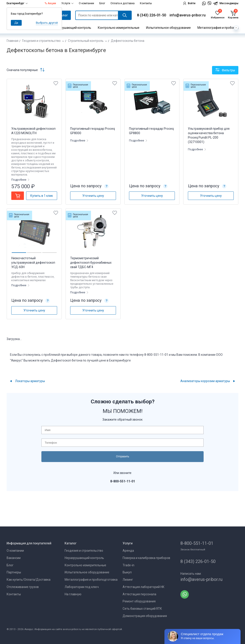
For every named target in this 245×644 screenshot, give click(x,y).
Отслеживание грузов (23, 587)
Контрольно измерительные (119, 28)
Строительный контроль (86, 41)
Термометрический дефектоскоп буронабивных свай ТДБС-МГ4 (91, 263)
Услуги (67, 3)
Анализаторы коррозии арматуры (205, 381)
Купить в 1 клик (42, 196)
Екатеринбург (17, 3)
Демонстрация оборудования (145, 616)
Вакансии (14, 558)
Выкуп (127, 572)
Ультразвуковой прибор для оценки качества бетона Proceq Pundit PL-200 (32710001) (209, 135)
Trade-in (128, 565)
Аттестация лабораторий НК (144, 587)
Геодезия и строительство (41, 41)
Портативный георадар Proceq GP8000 (93, 131)
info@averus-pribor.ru (188, 15)
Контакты (146, 3)
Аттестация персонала (139, 594)
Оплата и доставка (122, 3)
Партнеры (14, 572)
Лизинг (128, 580)
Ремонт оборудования (139, 601)
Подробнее (19, 180)
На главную (73, 594)
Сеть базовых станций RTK (142, 609)
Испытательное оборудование (168, 28)
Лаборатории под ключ (82, 587)
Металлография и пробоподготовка (91, 580)
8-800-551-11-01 (197, 543)
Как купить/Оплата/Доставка (29, 580)
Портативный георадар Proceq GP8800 (151, 131)
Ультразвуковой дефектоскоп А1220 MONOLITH (33, 131)
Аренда (128, 551)
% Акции (50, 3)
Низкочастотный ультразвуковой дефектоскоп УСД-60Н (33, 263)
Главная (13, 41)
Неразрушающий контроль (71, 28)
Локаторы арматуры (30, 381)
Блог (102, 3)
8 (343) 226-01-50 (151, 15)
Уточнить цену (93, 196)
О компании (86, 3)
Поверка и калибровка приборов (146, 558)
